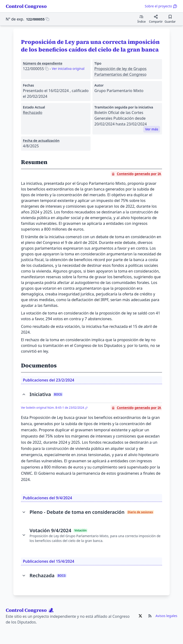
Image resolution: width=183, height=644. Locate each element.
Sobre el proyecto (161, 6)
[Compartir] (156, 19)
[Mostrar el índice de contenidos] (142, 19)
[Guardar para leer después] (170, 19)
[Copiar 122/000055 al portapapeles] (38, 19)
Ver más (152, 129)
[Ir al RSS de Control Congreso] (150, 616)
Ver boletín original (54, 408)
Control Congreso (26, 6)
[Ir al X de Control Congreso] (140, 616)
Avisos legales (166, 616)
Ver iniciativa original (68, 69)
